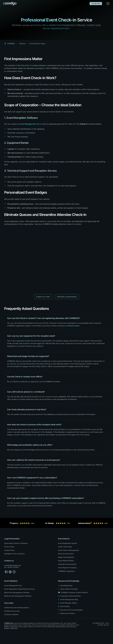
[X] (10, 572)
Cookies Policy (9, 550)
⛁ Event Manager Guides (67, 603)
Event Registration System (68, 543)
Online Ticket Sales (65, 547)
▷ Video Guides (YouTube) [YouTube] (68, 589)
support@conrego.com (13, 565)
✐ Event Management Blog (68, 599)
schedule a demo (73, 326)
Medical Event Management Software (18, 596)
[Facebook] (6, 572)
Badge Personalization (66, 557)
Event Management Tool (30, 124)
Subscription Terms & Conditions (16, 543)
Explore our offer (43, 297)
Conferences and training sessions (17, 608)
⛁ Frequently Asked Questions (69, 596)
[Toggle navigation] (108, 4)
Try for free (96, 3)
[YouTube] (14, 572)
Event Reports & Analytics (67, 568)
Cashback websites (11, 614)
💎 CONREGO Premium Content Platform (73, 592)
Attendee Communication (67, 564)
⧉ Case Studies (64, 606)
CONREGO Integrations (66, 571)
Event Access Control (66, 554)
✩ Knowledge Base (65, 586)
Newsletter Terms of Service (14, 554)
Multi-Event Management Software (17, 592)
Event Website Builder (66, 561)
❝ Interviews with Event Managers (70, 610)
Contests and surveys (12, 611)
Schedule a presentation (67, 297)
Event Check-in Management (69, 550)
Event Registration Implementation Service (19, 589)
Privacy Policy (9, 547)
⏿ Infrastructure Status (66, 613)
